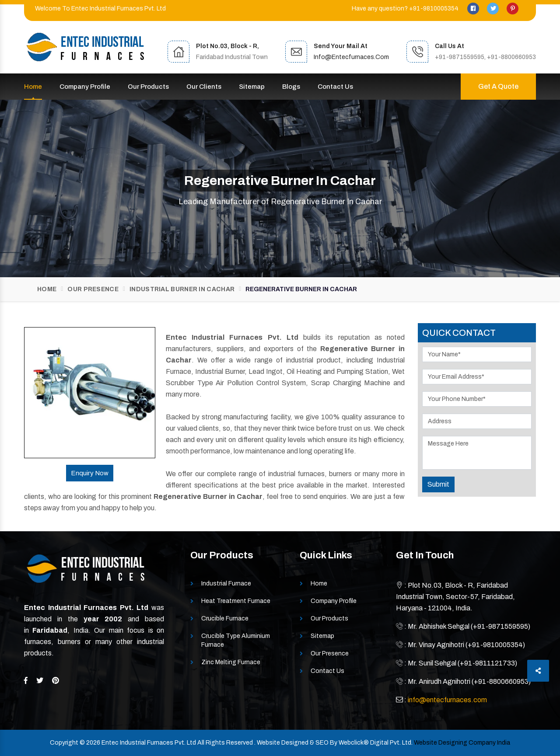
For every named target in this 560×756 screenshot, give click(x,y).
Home (33, 87)
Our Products (148, 87)
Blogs (291, 87)
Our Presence (93, 289)
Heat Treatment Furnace (236, 601)
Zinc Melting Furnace (231, 662)
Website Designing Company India (462, 743)
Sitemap (252, 87)
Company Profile (85, 87)
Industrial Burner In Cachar (182, 289)
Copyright (64, 743)
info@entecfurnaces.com (351, 57)
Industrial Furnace (226, 584)
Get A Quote (498, 86)
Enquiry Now (90, 473)
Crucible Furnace (225, 618)
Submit (438, 484)
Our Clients (204, 87)
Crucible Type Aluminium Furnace (236, 640)
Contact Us (335, 87)
